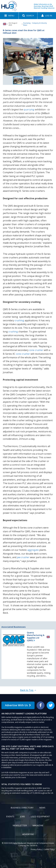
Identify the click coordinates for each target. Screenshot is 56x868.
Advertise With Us (18, 705)
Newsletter (20, 825)
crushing (19, 320)
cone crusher (36, 350)
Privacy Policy (36, 849)
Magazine (38, 825)
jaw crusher (23, 557)
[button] (9, 16)
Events (10, 816)
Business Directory (22, 808)
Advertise (28, 834)
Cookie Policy (49, 849)
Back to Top (28, 690)
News (42, 808)
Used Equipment (40, 816)
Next (51, 57)
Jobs (22, 816)
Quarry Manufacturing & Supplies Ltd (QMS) (36, 637)
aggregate (33, 550)
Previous (5, 57)
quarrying (29, 109)
